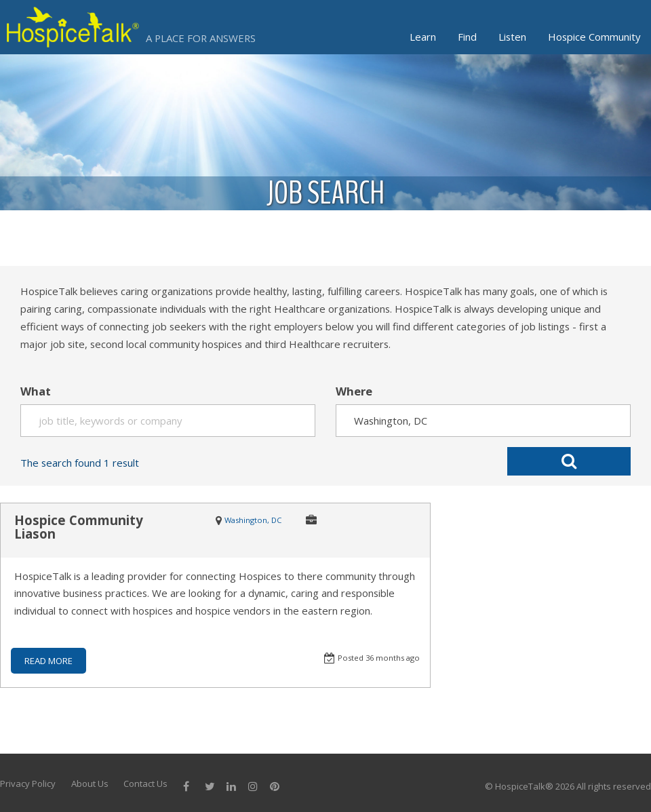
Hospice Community (594, 37)
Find (467, 37)
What (36, 391)
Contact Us (145, 784)
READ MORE (48, 661)
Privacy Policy (28, 784)
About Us (90, 784)
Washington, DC (253, 520)
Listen (512, 37)
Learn (423, 37)
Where (354, 391)
